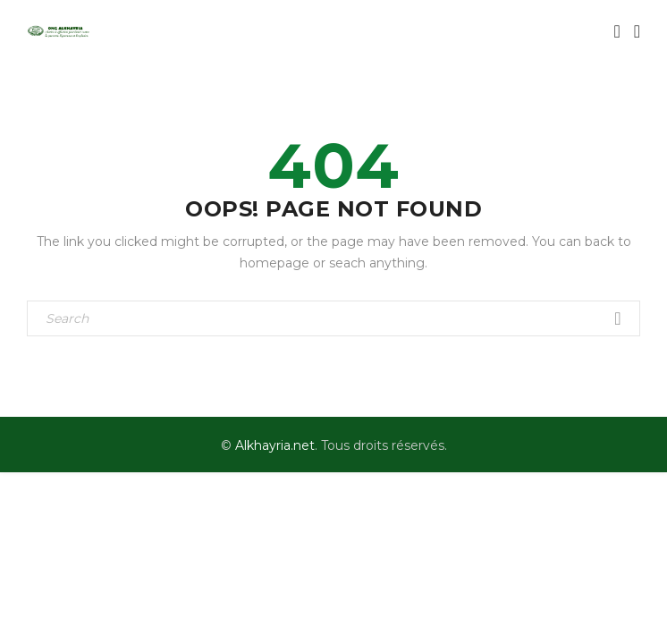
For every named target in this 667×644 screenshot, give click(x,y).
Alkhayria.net (275, 445)
